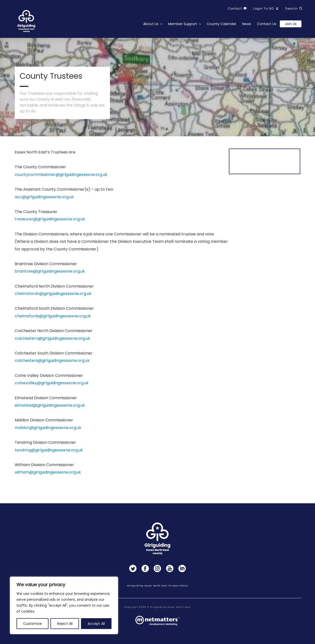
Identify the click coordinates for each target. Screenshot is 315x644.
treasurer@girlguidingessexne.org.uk (50, 221)
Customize (32, 624)
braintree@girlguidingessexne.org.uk (50, 273)
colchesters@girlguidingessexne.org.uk (52, 362)
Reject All (65, 624)
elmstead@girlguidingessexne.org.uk (50, 406)
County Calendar (221, 24)
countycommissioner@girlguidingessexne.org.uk (61, 176)
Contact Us (267, 24)
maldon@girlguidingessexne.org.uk (48, 429)
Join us (291, 24)
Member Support (183, 24)
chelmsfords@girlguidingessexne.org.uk (53, 317)
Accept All (96, 624)
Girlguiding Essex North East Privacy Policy (157, 586)
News (247, 24)
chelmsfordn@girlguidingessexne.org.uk (53, 295)
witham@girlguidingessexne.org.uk (48, 474)
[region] (64, 605)
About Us (151, 24)
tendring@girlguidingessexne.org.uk (49, 451)
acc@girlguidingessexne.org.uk (44, 198)
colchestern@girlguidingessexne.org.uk (52, 340)
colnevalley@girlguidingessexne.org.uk (52, 384)
